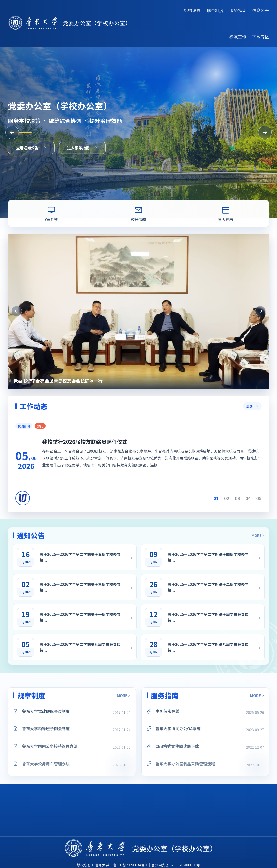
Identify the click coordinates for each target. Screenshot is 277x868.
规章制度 (215, 10)
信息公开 (261, 10)
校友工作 (238, 37)
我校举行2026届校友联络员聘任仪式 (99, 442)
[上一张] (12, 132)
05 (273, 498)
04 (263, 498)
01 (231, 498)
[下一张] (265, 132)
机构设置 (192, 10)
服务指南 (238, 10)
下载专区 (261, 37)
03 (252, 498)
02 (241, 498)
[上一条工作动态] (5, 311)
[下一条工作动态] (249, 311)
